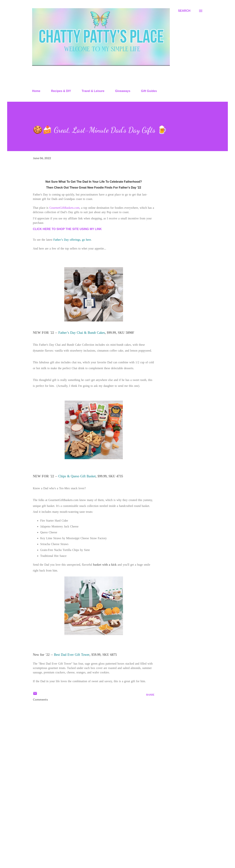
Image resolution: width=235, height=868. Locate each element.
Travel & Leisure (93, 91)
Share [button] (150, 695)
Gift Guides (149, 91)
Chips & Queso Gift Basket (77, 476)
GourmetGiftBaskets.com (64, 208)
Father (57, 240)
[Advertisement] (88, 822)
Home (36, 91)
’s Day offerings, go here (76, 240)
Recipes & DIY (61, 91)
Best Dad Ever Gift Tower (72, 655)
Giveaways (123, 91)
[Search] (184, 11)
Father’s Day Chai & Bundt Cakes (82, 333)
